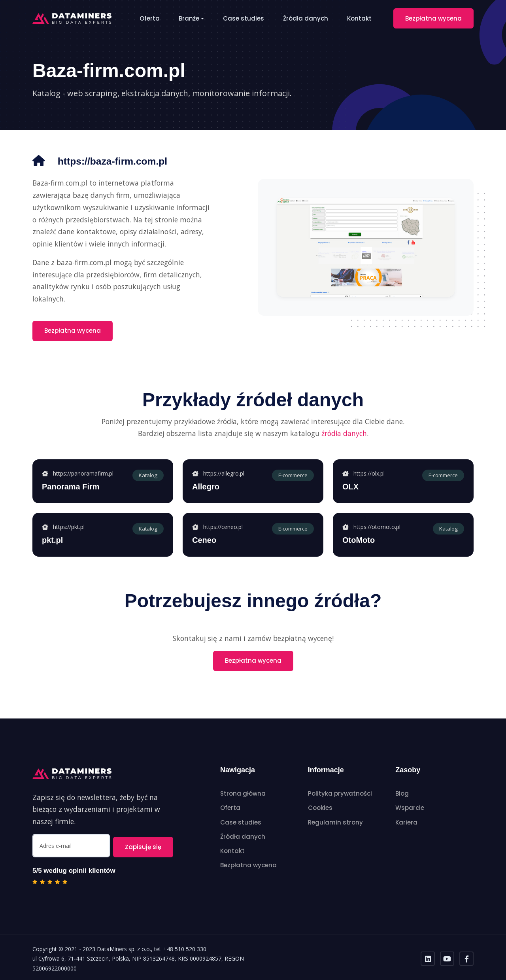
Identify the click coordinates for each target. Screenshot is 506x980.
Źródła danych (306, 18)
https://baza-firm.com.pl (120, 161)
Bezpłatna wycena (433, 18)
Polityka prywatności (340, 793)
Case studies (244, 18)
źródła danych (344, 433)
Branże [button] (189, 18)
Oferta (150, 18)
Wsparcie (410, 808)
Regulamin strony (335, 822)
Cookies (320, 808)
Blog (402, 793)
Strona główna (243, 793)
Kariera (406, 822)
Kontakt (359, 18)
